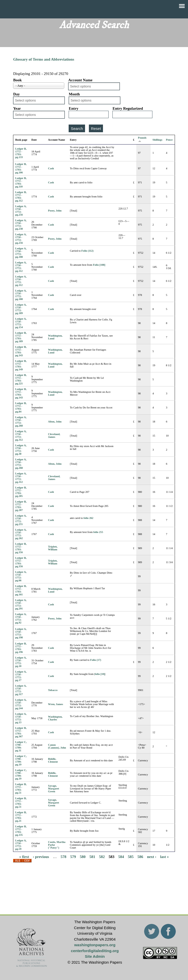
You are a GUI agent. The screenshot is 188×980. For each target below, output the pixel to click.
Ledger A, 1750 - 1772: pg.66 (21, 576)
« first (24, 856)
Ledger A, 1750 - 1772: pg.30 (21, 450)
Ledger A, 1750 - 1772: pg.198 (21, 633)
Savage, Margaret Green (54, 789)
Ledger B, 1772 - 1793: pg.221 (21, 379)
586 (140, 856)
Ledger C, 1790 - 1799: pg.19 (21, 760)
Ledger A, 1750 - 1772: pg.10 (21, 662)
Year (17, 108)
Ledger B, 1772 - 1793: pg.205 (21, 492)
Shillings (157, 140)
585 (131, 856)
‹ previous (41, 856)
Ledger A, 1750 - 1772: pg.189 (21, 309)
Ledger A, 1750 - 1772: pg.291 (21, 604)
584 (121, 856)
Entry (74, 108)
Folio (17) (96, 660)
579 (73, 856)
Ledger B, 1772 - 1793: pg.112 (21, 196)
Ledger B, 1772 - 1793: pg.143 (21, 351)
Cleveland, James (54, 436)
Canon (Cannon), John (57, 746)
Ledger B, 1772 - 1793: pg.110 (21, 182)
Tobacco (53, 690)
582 (102, 856)
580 (83, 856)
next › (152, 856)
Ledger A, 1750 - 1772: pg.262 (21, 534)
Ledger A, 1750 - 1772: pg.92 (21, 618)
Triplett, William (53, 548)
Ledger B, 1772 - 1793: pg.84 (21, 407)
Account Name (80, 80)
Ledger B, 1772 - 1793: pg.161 (21, 590)
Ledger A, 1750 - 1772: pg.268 (21, 421)
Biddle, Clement (53, 760)
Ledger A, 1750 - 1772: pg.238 (21, 225)
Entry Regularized (128, 108)
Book (17, 80)
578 (63, 856)
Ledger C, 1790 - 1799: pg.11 (21, 746)
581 (92, 856)
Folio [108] (99, 265)
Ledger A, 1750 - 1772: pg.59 (21, 845)
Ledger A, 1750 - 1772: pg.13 (21, 718)
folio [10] (100, 674)
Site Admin (95, 956)
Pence (169, 140)
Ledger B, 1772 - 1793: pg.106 (21, 168)
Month (74, 94)
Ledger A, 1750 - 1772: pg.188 (21, 295)
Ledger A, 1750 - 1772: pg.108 (21, 253)
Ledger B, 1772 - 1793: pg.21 (21, 817)
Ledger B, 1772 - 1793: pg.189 (21, 337)
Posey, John (55, 211)
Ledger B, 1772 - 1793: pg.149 (21, 365)
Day (16, 94)
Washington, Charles (55, 718)
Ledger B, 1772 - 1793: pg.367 (21, 732)
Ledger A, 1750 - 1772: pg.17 (21, 676)
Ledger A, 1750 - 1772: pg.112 (21, 267)
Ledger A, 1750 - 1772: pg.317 (21, 690)
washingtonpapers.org (95, 945)
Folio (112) (88, 251)
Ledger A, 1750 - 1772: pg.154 (21, 323)
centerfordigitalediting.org (95, 951)
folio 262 (88, 518)
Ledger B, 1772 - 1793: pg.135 (21, 831)
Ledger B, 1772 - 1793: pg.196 (21, 648)
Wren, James (56, 704)
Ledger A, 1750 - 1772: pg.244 (21, 704)
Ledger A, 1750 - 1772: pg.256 (21, 210)
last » (164, 856)
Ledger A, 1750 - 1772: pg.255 (21, 520)
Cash (51, 168)
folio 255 (98, 532)
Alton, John (55, 422)
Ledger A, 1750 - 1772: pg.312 (21, 436)
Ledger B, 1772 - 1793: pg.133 (21, 153)
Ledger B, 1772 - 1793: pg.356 (21, 548)
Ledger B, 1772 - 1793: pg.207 (21, 506)
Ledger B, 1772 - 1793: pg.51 (21, 788)
